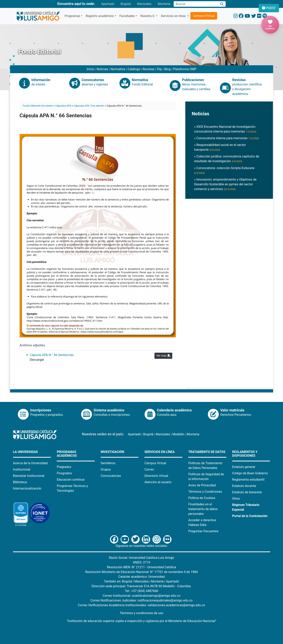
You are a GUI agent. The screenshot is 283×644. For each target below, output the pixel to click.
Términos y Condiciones (205, 492)
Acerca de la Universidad (30, 463)
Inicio (90, 69)
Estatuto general (244, 467)
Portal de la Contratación (250, 516)
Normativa (118, 69)
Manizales (144, 4)
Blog (168, 69)
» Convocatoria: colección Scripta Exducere (224, 170)
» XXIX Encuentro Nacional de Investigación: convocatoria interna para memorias (225, 129)
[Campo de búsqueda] (196, 4)
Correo (149, 469)
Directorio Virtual (156, 476)
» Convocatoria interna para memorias (226, 138)
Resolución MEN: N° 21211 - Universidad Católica (141, 567)
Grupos (106, 469)
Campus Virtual (204, 16)
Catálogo (134, 69)
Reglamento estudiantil (248, 480)
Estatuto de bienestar (247, 492)
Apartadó (108, 4)
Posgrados (64, 473)
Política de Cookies (202, 498)
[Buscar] (222, 4)
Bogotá (126, 4)
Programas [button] (72, 16)
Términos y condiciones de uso (141, 613)
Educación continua (71, 480)
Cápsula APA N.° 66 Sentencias (52, 355)
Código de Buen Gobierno (250, 473)
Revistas (149, 69)
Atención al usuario (158, 482)
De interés (47, 106)
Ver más (163, 356)
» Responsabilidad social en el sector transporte (220, 147)
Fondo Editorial (31, 106)
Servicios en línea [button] (174, 16)
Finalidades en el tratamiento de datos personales (203, 509)
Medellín (178, 434)
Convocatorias (111, 476)
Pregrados (64, 467)
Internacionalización (27, 488)
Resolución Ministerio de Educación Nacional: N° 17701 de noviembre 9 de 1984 (141, 572)
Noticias (102, 69)
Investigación (112, 452)
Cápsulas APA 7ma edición (89, 106)
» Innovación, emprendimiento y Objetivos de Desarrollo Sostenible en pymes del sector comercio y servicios (225, 184)
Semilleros (108, 463)
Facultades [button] (127, 16)
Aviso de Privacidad (202, 485)
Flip (159, 69)
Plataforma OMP (185, 69)
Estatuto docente (244, 486)
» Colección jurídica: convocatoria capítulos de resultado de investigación (227, 159)
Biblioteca (20, 482)
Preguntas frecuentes (203, 531)
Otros (236, 499)
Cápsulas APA (63, 106)
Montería (164, 4)
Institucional (22, 469)
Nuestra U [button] (148, 16)
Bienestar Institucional (29, 476)
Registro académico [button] (100, 16)
